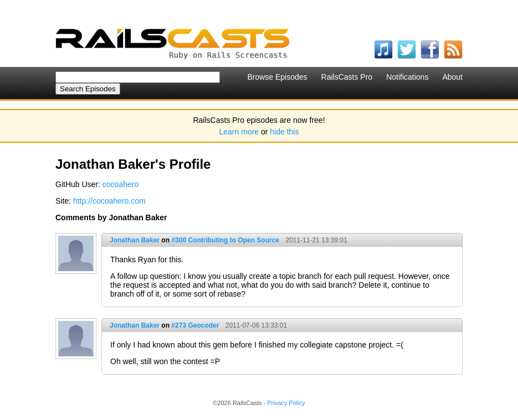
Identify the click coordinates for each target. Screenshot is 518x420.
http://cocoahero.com (109, 201)
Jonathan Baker (135, 240)
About (452, 77)
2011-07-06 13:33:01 (256, 325)
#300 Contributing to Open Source (225, 240)
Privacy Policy (286, 403)
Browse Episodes (277, 77)
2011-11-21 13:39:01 (316, 240)
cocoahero (120, 184)
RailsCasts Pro (347, 77)
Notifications (407, 77)
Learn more (239, 132)
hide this (284, 132)
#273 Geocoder (195, 325)
